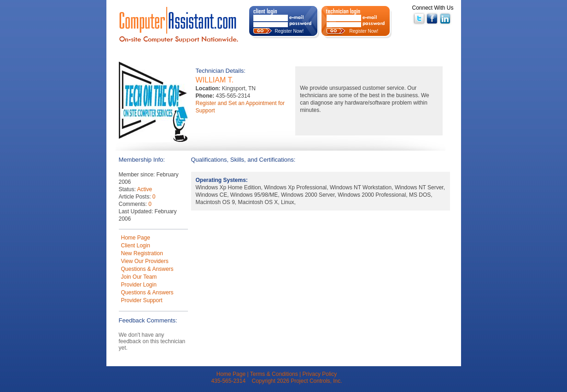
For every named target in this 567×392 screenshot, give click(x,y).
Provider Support (142, 300)
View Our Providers (145, 261)
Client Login (136, 246)
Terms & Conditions (274, 374)
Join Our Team (139, 277)
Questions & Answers (147, 269)
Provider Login (139, 285)
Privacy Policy (320, 374)
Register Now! (289, 31)
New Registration (142, 253)
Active (145, 189)
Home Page (136, 238)
